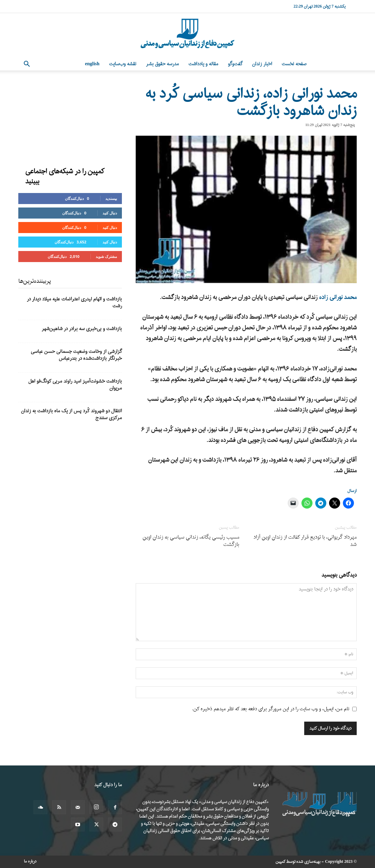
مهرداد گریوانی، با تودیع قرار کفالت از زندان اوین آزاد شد (305, 541)
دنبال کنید (110, 213)
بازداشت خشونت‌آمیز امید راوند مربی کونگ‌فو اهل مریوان (75, 385)
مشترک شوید (106, 256)
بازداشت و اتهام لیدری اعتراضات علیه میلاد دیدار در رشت (74, 303)
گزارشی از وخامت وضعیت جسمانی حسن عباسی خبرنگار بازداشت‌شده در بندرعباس (76, 355)
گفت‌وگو (235, 64)
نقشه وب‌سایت (123, 64)
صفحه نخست (294, 64)
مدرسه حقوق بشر (162, 64)
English (92, 64)
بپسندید (111, 198)
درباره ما (30, 861)
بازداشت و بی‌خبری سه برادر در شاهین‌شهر (82, 329)
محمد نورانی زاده (338, 297)
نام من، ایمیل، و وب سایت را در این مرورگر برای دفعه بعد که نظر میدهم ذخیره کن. (271, 709)
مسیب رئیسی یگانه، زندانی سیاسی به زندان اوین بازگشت (191, 541)
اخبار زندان (262, 64)
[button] (27, 65)
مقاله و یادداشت (203, 64)
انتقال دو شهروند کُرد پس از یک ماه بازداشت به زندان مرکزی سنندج (71, 414)
